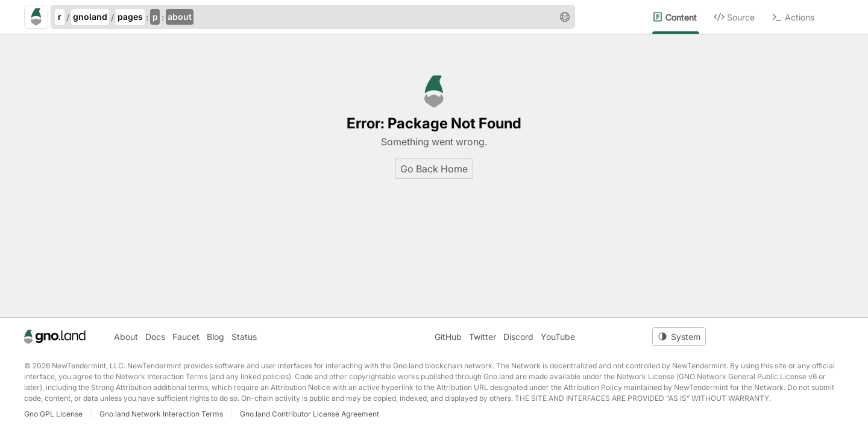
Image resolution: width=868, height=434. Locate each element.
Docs (155, 337)
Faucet (186, 337)
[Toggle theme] (679, 337)
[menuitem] (683, 17)
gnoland (90, 17)
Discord (518, 337)
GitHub (448, 337)
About (126, 337)
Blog (215, 337)
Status (244, 337)
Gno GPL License (53, 414)
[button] (565, 17)
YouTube (558, 337)
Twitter (483, 337)
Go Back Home (434, 169)
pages (130, 17)
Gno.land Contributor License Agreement (310, 414)
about (180, 17)
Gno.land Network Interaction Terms (161, 414)
